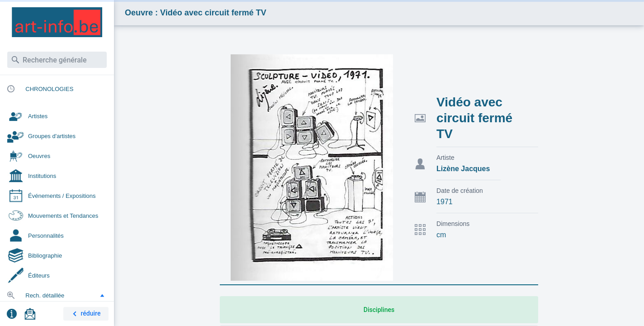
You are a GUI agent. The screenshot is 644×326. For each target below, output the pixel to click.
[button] (102, 295)
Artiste (445, 158)
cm (441, 235)
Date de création (460, 191)
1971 (445, 202)
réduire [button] (85, 314)
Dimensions (453, 224)
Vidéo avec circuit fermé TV (474, 118)
